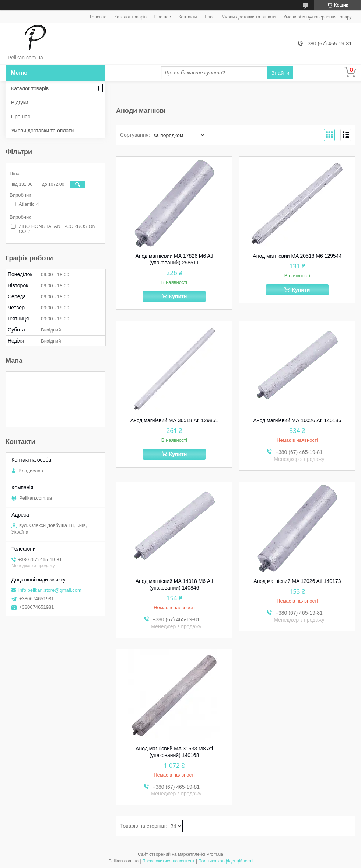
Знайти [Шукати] (280, 73)
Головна (98, 17)
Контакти (187, 17)
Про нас (163, 17)
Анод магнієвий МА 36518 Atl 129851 (174, 420)
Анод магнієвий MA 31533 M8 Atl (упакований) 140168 (174, 752)
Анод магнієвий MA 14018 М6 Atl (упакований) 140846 (174, 584)
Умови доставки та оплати (249, 17)
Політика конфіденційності (225, 861)
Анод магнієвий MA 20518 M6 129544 (297, 256)
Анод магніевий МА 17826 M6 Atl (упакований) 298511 (174, 259)
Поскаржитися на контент (168, 861)
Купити (178, 296)
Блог (209, 17)
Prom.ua (215, 854)
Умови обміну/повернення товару (317, 17)
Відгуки (20, 103)
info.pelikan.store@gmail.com (50, 590)
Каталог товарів (130, 17)
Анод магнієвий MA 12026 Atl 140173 (297, 581)
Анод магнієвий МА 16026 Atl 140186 (297, 420)
